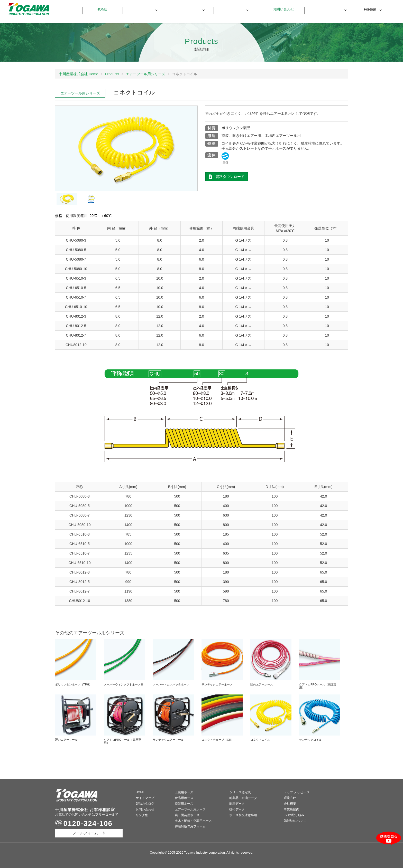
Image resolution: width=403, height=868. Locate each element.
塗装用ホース (184, 804)
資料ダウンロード (325, 9)
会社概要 (290, 804)
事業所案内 (291, 809)
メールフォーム (89, 833)
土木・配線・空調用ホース (193, 821)
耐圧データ (237, 804)
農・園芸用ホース (187, 815)
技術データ (237, 809)
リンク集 (142, 815)
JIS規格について (295, 821)
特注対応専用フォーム (190, 826)
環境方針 (290, 798)
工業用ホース (184, 792)
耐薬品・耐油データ (243, 798)
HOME (140, 792)
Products (112, 74)
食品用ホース (184, 798)
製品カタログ (145, 804)
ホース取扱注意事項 (243, 815)
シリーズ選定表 (240, 792)
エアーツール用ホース (190, 809)
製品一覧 (143, 9)
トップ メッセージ (296, 792)
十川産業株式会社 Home (79, 74)
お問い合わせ (282, 9)
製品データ (188, 9)
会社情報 (234, 9)
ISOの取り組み (294, 815)
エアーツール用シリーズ (145, 74)
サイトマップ (145, 798)
